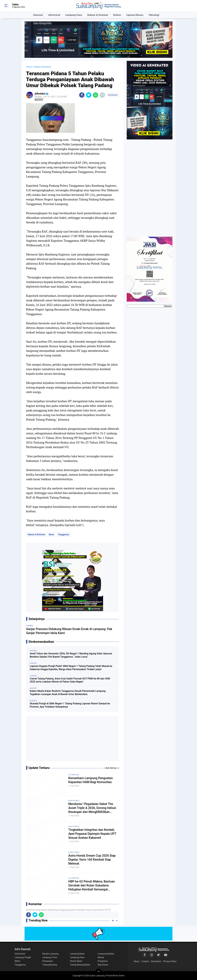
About (137, 961)
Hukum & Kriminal (98, 15)
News (51, 534)
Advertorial (54, 15)
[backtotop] (99, 972)
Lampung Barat (77, 954)
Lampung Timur (50, 957)
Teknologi (154, 15)
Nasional (38, 15)
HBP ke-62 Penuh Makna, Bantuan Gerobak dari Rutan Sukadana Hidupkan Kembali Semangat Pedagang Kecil (92, 885)
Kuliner (117, 15)
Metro (17, 961)
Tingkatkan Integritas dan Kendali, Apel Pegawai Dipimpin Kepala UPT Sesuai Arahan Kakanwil (92, 834)
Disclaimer (156, 961)
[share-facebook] (82, 95)
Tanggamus (64, 534)
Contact (145, 961)
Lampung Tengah (23, 957)
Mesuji (101, 957)
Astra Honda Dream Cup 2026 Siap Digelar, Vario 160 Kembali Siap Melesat (92, 860)
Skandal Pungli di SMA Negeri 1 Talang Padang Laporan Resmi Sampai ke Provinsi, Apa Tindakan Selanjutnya (70, 705)
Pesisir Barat (76, 961)
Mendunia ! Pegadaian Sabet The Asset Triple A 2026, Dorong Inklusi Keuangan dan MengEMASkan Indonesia (92, 808)
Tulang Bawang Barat (80, 965)
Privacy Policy (170, 961)
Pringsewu (103, 961)
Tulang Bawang (50, 965)
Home (29, 67)
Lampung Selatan (106, 954)
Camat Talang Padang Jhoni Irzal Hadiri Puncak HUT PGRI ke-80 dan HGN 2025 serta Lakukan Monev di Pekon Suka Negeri (70, 680)
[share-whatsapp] (96, 95)
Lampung (75, 775)
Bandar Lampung (50, 954)
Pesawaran (48, 961)
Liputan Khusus (135, 15)
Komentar (113, 95)
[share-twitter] (89, 95)
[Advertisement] (73, 740)
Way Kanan (103, 965)
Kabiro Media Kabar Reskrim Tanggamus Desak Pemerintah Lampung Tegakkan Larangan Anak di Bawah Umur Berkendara (68, 693)
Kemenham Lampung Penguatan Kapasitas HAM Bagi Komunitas (91, 780)
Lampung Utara (74, 15)
